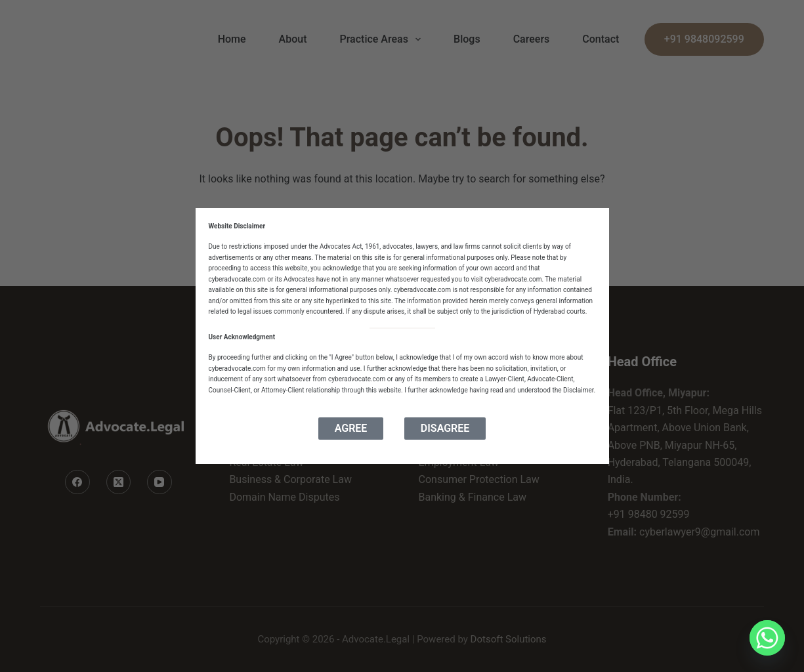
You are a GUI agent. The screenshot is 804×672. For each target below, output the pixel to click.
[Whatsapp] (767, 638)
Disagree (445, 428)
